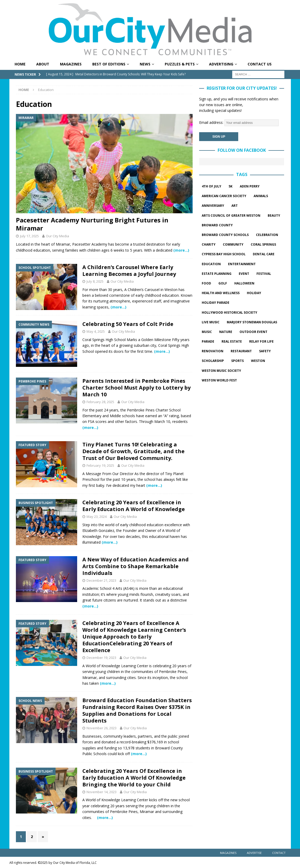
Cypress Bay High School (224, 254)
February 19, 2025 (100, 465)
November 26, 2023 (102, 728)
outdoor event (253, 332)
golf (223, 283)
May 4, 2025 (96, 331)
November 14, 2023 (102, 792)
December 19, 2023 (101, 658)
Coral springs (263, 244)
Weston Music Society (221, 371)
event (244, 274)
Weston (258, 361)
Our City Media (57, 236)
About (43, 64)
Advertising (221, 64)
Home (20, 64)
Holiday (254, 293)
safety (265, 351)
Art (235, 206)
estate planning (217, 274)
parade (208, 341)
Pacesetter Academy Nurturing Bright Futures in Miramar (92, 224)
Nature (226, 332)
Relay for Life (261, 341)
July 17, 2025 (29, 236)
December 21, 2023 (101, 580)
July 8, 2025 (95, 281)
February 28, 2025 (100, 402)
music (207, 332)
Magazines (71, 64)
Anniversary (213, 206)
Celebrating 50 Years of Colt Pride (128, 324)
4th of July (212, 186)
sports (237, 361)
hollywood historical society (229, 312)
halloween (244, 283)
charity (209, 244)
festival (264, 274)
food (206, 283)
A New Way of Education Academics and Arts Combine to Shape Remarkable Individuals (136, 566)
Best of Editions (109, 64)
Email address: (239, 122)
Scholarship (213, 361)
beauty (274, 216)
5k (231, 186)
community (233, 244)
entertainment (242, 264)
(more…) (181, 250)
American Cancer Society (224, 196)
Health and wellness (221, 293)
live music (211, 322)
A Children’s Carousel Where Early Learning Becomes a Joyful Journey (129, 271)
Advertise (254, 853)
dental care (264, 254)
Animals (261, 196)
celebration (267, 235)
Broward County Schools (225, 235)
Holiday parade (216, 303)
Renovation (213, 351)
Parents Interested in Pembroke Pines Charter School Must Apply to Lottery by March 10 (136, 388)
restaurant (241, 351)
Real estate (232, 341)
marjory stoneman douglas (252, 322)
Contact (279, 853)
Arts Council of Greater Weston (231, 216)
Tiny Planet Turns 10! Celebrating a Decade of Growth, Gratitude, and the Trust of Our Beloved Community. (133, 451)
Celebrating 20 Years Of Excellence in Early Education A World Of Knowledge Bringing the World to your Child (134, 778)
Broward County (217, 225)
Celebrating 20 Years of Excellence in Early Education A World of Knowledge (134, 506)
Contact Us (260, 64)
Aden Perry (250, 186)
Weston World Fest (219, 380)
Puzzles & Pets (180, 64)
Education (211, 264)
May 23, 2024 (97, 517)
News (145, 64)
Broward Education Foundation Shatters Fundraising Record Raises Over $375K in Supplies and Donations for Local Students (137, 710)
